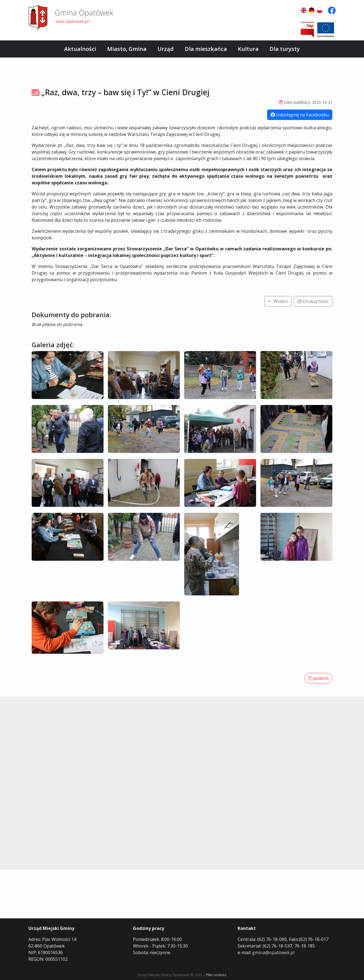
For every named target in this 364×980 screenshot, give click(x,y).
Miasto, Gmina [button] (127, 49)
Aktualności (80, 49)
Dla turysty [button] (285, 49)
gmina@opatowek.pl (273, 952)
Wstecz (278, 301)
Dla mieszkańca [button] (206, 49)
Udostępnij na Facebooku (300, 115)
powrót (318, 678)
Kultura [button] (248, 49)
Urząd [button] (166, 49)
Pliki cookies (216, 975)
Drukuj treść (313, 301)
